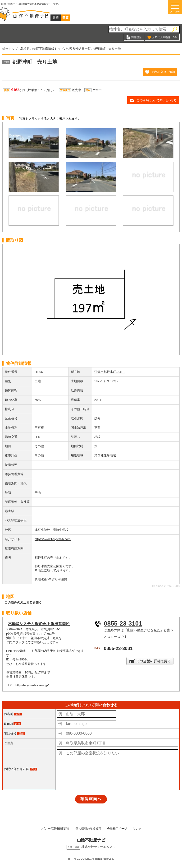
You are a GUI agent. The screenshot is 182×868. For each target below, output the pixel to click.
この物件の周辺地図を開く (23, 602)
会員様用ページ (118, 829)
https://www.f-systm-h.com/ (53, 539)
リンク (141, 829)
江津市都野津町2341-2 (110, 372)
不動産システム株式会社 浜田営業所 (39, 624)
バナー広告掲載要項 (51, 829)
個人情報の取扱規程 (86, 829)
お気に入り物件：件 (165, 37)
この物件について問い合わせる (157, 100)
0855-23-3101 (123, 623)
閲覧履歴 (136, 37)
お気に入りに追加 (164, 72)
